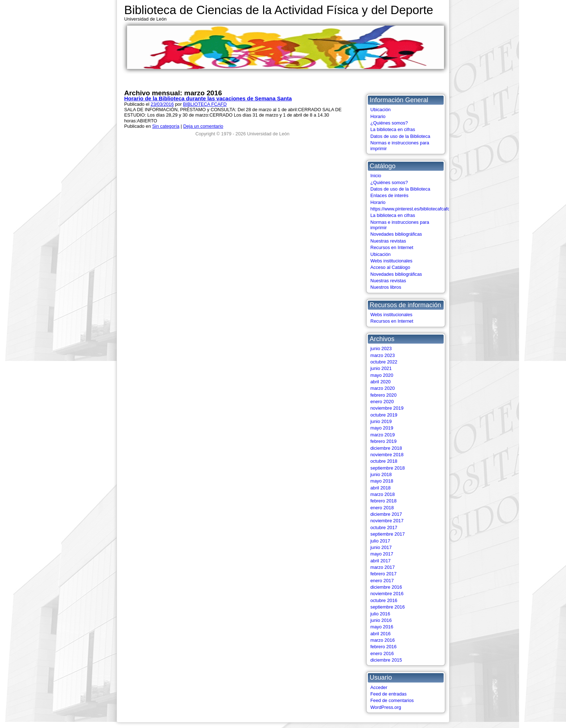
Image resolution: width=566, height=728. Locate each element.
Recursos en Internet (392, 247)
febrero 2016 (384, 647)
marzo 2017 (383, 567)
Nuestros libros (386, 287)
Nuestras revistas (388, 241)
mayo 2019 (382, 428)
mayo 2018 (382, 481)
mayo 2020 (382, 375)
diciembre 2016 (386, 587)
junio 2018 (381, 474)
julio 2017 (380, 541)
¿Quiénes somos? (389, 123)
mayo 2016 (382, 627)
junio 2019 (381, 421)
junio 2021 (381, 368)
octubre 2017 (384, 528)
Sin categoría (166, 126)
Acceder (379, 687)
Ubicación (380, 110)
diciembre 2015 (386, 660)
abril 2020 (380, 382)
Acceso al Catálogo (390, 267)
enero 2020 (382, 402)
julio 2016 (380, 614)
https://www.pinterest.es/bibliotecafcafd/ (411, 209)
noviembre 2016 (387, 594)
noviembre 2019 (387, 408)
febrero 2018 (384, 501)
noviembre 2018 (387, 455)
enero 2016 (382, 653)
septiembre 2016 (388, 607)
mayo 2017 (382, 554)
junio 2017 (381, 547)
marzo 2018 (383, 494)
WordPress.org (386, 707)
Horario (378, 116)
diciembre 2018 (386, 448)
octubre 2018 (384, 461)
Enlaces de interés (389, 195)
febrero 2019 (384, 441)
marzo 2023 (383, 355)
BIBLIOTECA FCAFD (205, 104)
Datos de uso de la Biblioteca (400, 136)
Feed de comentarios (392, 700)
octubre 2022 (384, 362)
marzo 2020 (383, 388)
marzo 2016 (383, 640)
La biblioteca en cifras (393, 129)
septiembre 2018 (388, 468)
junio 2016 (381, 620)
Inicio (376, 176)
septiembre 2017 (388, 534)
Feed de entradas (388, 694)
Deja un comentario (203, 126)
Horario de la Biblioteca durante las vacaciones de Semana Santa (208, 98)
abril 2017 (380, 561)
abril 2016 (380, 634)
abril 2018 (380, 488)
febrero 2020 (384, 395)
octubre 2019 (384, 415)
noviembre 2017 (387, 521)
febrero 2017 (384, 574)
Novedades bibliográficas (396, 234)
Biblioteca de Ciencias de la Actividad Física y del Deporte (279, 10)
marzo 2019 (383, 435)
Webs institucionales (391, 261)
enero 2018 (382, 508)
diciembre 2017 (386, 514)
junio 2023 (381, 348)
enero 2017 (382, 581)
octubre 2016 (384, 600)
